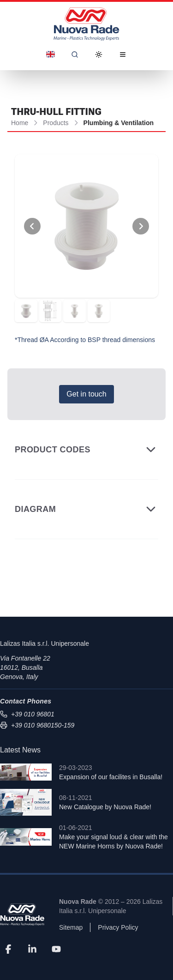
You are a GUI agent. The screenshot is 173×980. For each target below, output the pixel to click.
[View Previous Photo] (32, 226)
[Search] (75, 54)
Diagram (86, 509)
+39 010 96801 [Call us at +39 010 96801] (27, 714)
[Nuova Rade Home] (86, 24)
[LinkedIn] (32, 949)
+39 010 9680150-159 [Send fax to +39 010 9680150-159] (37, 725)
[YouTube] (56, 949)
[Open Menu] (123, 54)
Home (20, 123)
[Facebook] (8, 949)
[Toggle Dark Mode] (99, 54)
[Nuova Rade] (22, 915)
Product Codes (86, 450)
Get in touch (86, 394)
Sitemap (71, 927)
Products (56, 123)
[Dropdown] (51, 54)
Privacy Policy (118, 927)
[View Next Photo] (141, 226)
